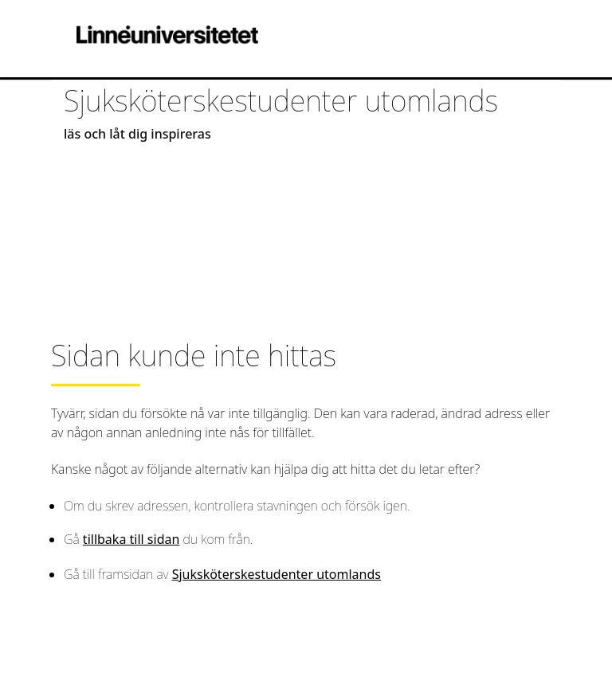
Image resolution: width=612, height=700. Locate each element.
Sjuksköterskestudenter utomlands (277, 574)
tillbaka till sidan (131, 539)
